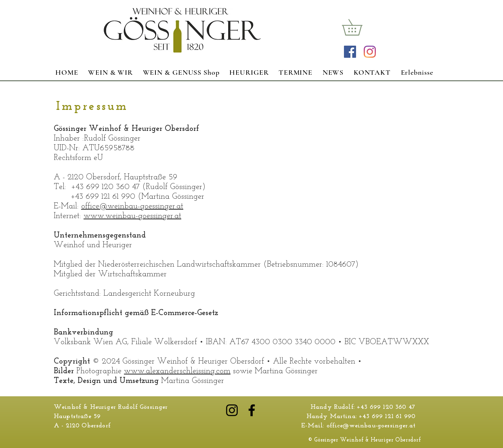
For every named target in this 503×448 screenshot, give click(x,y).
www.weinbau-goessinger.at (132, 216)
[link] (360, 27)
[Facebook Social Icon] (350, 52)
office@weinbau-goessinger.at (132, 206)
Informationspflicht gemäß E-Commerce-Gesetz (136, 313)
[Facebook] (252, 410)
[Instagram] (370, 52)
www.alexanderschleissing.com (177, 371)
